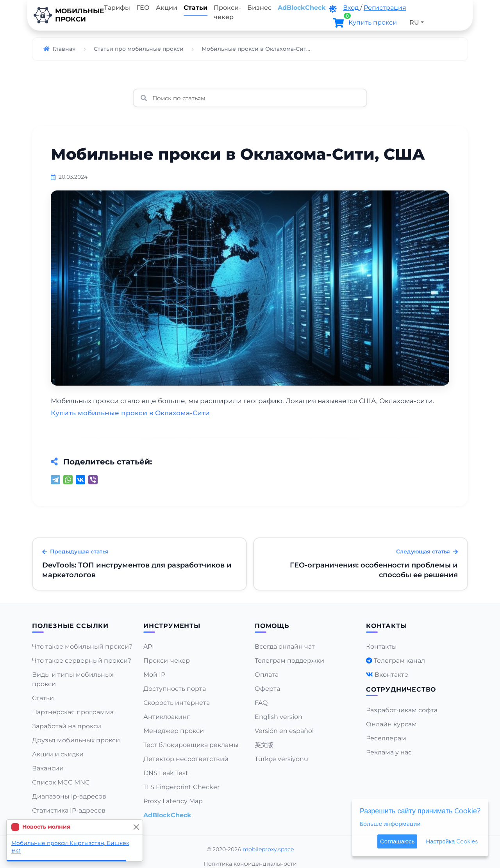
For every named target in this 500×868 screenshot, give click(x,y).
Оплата (267, 675)
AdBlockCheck (302, 8)
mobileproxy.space (268, 849)
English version (279, 717)
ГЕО (143, 8)
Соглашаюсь (397, 841)
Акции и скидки (58, 754)
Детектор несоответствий (186, 759)
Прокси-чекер (227, 12)
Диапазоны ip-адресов (69, 796)
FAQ (261, 703)
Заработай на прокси (67, 726)
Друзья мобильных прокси (76, 740)
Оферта (267, 689)
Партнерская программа (73, 712)
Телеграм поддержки (289, 661)
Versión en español (284, 731)
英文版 (264, 745)
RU (414, 22)
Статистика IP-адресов (69, 810)
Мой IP (154, 675)
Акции (167, 8)
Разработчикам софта (402, 710)
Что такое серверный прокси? (82, 661)
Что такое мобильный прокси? (82, 647)
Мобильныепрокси (64, 15)
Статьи (196, 8)
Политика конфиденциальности (250, 864)
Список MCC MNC (61, 782)
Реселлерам (386, 738)
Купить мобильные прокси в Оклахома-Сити (130, 413)
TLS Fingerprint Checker (181, 787)
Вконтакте (391, 675)
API (149, 647)
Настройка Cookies (452, 841)
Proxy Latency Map (173, 801)
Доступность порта (175, 689)
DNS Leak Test (166, 773)
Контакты (381, 647)
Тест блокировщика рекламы (191, 745)
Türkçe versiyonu (281, 759)
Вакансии (48, 768)
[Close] (136, 827)
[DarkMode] (333, 9)
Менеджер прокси (174, 731)
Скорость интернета (177, 703)
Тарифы (117, 8)
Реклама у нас (389, 752)
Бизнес (259, 8)
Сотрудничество (401, 689)
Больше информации (390, 824)
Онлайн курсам (391, 724)
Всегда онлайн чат (285, 647)
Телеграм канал (399, 661)
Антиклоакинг (167, 717)
